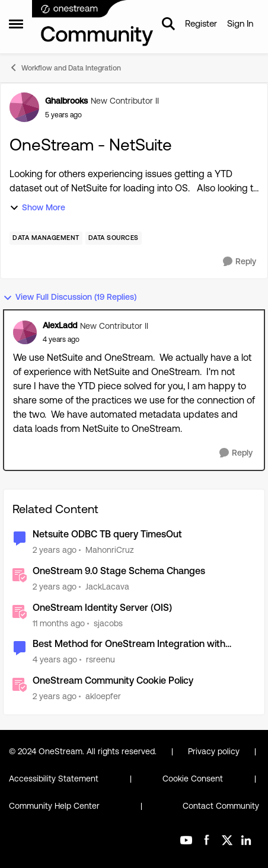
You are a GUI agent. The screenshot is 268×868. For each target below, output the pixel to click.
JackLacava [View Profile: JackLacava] (107, 587)
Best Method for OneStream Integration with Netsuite (129, 644)
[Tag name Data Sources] (114, 238)
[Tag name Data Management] (46, 238)
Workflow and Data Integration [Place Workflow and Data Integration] (65, 68)
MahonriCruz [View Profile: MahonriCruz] (110, 550)
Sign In (240, 23)
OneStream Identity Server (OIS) (102, 608)
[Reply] (240, 262)
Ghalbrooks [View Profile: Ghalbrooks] (66, 101)
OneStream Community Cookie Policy (113, 680)
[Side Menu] (16, 24)
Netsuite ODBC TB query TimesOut (107, 534)
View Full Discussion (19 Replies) (70, 297)
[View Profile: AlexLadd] (25, 332)
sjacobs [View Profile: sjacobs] (108, 623)
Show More (37, 208)
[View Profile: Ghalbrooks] (24, 107)
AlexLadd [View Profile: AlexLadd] (60, 325)
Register (201, 23)
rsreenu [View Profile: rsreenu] (100, 659)
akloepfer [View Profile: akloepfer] (103, 696)
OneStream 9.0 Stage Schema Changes (119, 571)
